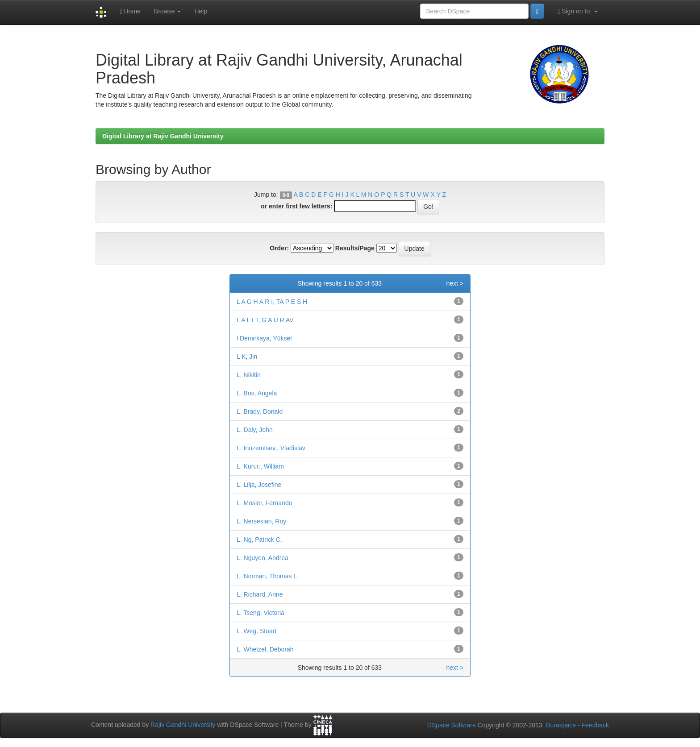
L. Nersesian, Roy (261, 521)
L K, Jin (247, 357)
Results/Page (355, 248)
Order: (279, 248)
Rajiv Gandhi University (183, 725)
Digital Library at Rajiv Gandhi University (163, 136)
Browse (168, 11)
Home (130, 11)
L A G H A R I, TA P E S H (272, 302)
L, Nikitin (249, 375)
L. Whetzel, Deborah (265, 649)
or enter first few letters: (296, 206)
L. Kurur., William (260, 466)
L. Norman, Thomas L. (268, 576)
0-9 (286, 195)
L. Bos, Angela (257, 393)
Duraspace (561, 725)
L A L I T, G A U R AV (265, 320)
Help (201, 11)
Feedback (595, 725)
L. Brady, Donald (260, 411)
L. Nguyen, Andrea (262, 558)
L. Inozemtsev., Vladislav (271, 448)
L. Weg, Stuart (256, 631)
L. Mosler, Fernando (265, 503)
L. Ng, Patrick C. (259, 539)
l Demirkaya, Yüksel (264, 338)
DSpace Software (452, 725)
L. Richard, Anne (260, 594)
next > (455, 283)
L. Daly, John (255, 430)
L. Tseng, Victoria (260, 613)
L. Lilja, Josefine (259, 485)
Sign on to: (578, 11)
